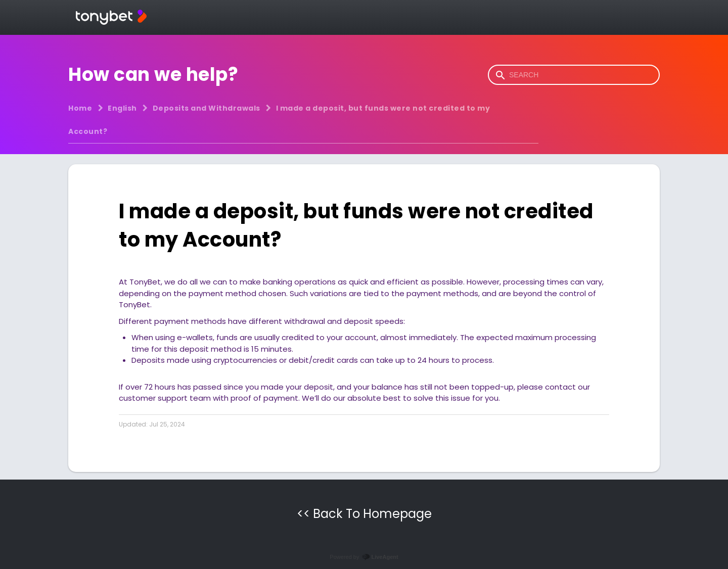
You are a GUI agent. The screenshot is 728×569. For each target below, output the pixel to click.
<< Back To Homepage (364, 514)
